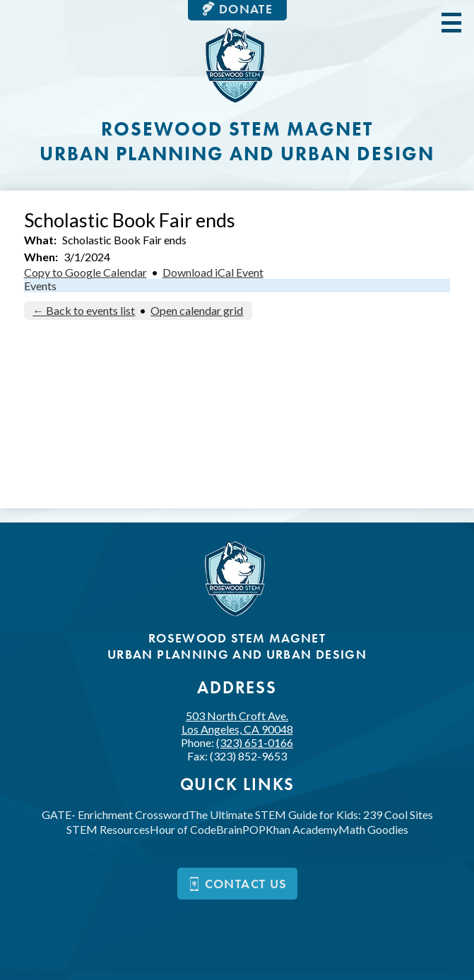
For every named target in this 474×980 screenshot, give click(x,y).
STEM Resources (108, 829)
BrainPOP (241, 829)
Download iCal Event (213, 272)
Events (40, 286)
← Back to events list (84, 310)
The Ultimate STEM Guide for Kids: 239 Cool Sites (311, 814)
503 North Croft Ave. (237, 722)
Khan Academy (302, 829)
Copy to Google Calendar (85, 272)
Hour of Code (183, 829)
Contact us (237, 884)
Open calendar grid (197, 310)
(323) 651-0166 (255, 742)
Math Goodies (373, 829)
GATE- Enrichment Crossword (115, 814)
